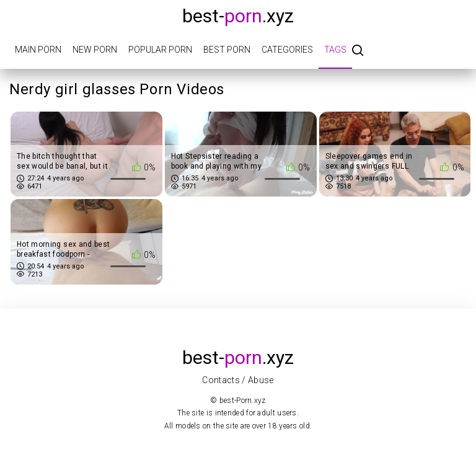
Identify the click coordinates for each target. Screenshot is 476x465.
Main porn (38, 50)
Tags (335, 50)
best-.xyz (238, 16)
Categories (287, 50)
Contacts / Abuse (238, 380)
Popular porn (160, 50)
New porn (95, 50)
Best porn (227, 50)
